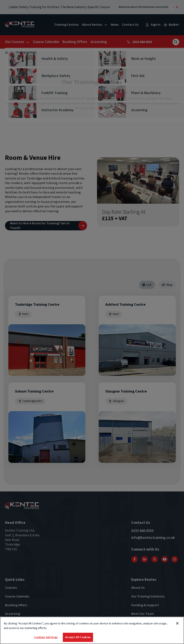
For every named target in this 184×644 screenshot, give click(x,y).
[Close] (177, 624)
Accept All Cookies (78, 637)
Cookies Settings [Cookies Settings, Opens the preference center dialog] (46, 637)
